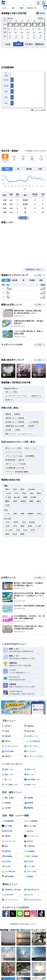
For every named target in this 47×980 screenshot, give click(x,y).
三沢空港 (17, 430)
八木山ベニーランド (31, 448)
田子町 (33, 530)
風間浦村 (31, 514)
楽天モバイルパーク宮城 (13, 448)
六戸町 (15, 526)
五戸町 (25, 530)
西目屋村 (33, 497)
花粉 (6, 97)
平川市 (16, 493)
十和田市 (16, 522)
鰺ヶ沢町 (17, 497)
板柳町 (31, 501)
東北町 (30, 526)
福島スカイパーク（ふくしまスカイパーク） (19, 434)
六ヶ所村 (38, 526)
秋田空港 (31, 426)
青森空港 (17, 414)
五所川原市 (31, 489)
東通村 (22, 514)
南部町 (7, 534)
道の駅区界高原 (10, 460)
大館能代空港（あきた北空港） (15, 426)
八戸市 (7, 522)
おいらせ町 (9, 530)
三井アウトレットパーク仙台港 (15, 464)
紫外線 (6, 80)
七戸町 (7, 526)
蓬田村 (39, 493)
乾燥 (6, 91)
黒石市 (22, 489)
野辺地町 (32, 522)
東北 (13, 8)
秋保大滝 (21, 460)
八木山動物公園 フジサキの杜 (15, 468)
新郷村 (22, 534)
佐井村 (39, 514)
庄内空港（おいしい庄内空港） (15, 422)
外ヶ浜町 (8, 497)
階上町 (15, 534)
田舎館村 (23, 501)
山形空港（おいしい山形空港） (15, 418)
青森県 (21, 8)
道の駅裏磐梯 (30, 456)
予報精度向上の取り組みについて (23, 924)
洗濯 (6, 103)
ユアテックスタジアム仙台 (14, 456)
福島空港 (8, 414)
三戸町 (18, 530)
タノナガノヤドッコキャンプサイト (17, 396)
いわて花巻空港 (33, 422)
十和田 (9, 289)
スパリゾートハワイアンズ (14, 452)
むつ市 (7, 514)
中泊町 (7, 505)
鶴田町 (39, 501)
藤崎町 (7, 501)
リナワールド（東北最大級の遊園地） (17, 472)
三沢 (8, 298)
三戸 (8, 293)
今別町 (31, 493)
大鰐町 (15, 501)
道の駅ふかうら (36, 396)
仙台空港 (8, 430)
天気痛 (6, 86)
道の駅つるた (10, 400)
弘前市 (15, 489)
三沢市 (24, 522)
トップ (5, 8)
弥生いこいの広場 (11, 392)
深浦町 (25, 497)
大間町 (15, 514)
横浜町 (22, 526)
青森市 (7, 489)
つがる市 (8, 493)
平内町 (24, 493)
